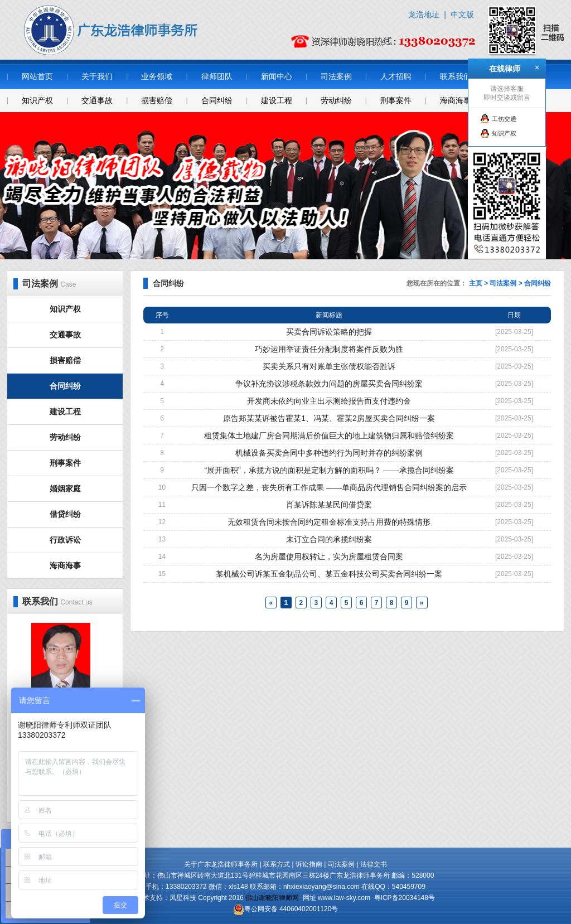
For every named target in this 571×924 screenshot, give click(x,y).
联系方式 (277, 864)
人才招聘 (396, 76)
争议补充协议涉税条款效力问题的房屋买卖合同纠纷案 (329, 384)
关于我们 (97, 76)
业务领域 (157, 76)
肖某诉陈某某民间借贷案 (329, 505)
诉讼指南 (309, 864)
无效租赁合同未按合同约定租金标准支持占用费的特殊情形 (329, 522)
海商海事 (456, 100)
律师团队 (217, 76)
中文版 (462, 14)
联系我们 (456, 76)
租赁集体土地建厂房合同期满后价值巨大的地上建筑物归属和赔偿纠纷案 (329, 436)
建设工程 (277, 100)
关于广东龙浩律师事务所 (221, 864)
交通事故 (97, 100)
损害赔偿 (157, 100)
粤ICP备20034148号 (405, 898)
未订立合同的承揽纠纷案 (329, 539)
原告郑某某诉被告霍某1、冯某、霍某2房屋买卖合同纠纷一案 (329, 418)
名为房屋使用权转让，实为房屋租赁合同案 (329, 557)
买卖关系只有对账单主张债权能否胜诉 (329, 366)
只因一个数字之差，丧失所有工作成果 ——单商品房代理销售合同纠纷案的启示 (329, 487)
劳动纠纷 (336, 100)
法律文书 (374, 864)
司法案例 (336, 76)
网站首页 (37, 76)
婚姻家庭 (65, 488)
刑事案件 (396, 100)
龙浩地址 (424, 14)
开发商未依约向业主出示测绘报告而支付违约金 (329, 401)
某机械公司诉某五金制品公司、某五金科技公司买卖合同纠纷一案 (329, 574)
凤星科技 (183, 898)
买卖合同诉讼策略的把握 (329, 332)
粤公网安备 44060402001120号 (291, 909)
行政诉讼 (65, 540)
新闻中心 (277, 76)
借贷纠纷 (65, 514)
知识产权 (37, 100)
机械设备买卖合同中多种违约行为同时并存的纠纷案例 (329, 453)
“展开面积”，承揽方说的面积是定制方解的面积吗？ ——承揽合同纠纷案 (329, 470)
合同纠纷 (217, 100)
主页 (476, 283)
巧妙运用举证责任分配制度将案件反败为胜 (329, 349)
